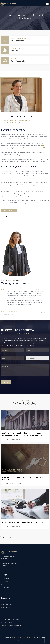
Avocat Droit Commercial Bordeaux (13, 605)
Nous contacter (9, 211)
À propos (6, 581)
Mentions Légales (14, 640)
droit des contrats (25, 148)
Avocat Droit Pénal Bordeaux (11, 608)
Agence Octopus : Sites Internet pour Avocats (30, 640)
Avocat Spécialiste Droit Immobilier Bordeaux (15, 602)
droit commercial (40, 148)
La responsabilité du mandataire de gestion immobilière (23, 522)
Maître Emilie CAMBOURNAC (13, 439)
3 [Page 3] (10, 538)
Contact (5, 590)
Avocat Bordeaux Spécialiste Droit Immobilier (17, 121)
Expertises (6, 579)
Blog (4, 584)
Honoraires (6, 587)
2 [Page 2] (6, 538)
